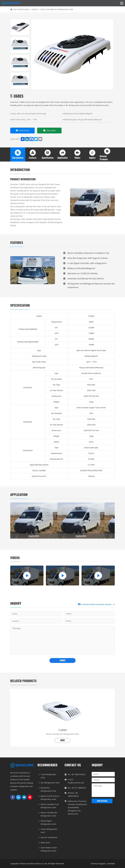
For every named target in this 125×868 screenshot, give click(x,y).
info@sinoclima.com (76, 783)
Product (35, 9)
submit (63, 660)
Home (27, 9)
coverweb (111, 863)
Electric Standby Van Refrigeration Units (57, 9)
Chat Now (49, 131)
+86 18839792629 (78, 774)
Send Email (22, 131)
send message (102, 801)
